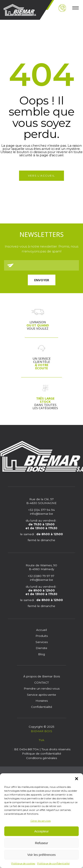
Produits (42, 636)
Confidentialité (42, 707)
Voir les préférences (42, 855)
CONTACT (41, 683)
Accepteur (41, 831)
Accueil (41, 630)
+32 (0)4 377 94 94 (41, 510)
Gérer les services (41, 821)
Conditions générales (41, 758)
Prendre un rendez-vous (42, 688)
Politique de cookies (23, 863)
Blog (41, 654)
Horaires (42, 701)
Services (42, 642)
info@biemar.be (41, 514)
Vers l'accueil (41, 176)
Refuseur (42, 843)
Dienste (41, 648)
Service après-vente (41, 695)
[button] (77, 779)
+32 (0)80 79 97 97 (41, 576)
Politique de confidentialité (53, 863)
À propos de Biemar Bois (42, 676)
